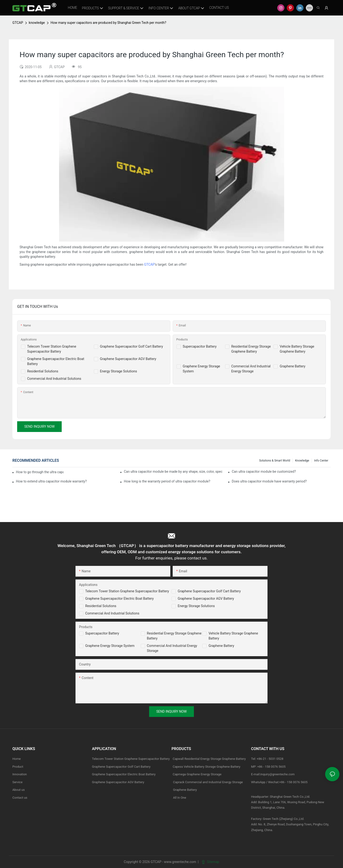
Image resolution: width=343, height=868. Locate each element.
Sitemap (210, 862)
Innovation (20, 774)
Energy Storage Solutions (119, 371)
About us (19, 790)
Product (18, 767)
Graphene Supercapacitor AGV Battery (128, 359)
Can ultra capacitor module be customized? (264, 472)
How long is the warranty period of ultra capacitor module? (167, 481)
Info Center (321, 461)
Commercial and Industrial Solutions (112, 613)
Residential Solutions (43, 371)
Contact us (20, 798)
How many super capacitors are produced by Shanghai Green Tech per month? (108, 23)
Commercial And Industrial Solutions (54, 379)
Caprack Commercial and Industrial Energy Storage (207, 782)
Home (17, 759)
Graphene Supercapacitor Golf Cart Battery (132, 346)
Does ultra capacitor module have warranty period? (269, 481)
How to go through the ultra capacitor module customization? (40, 472)
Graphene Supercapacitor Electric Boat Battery (119, 599)
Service (17, 782)
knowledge (37, 23)
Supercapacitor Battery (200, 346)
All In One (179, 798)
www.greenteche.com (180, 862)
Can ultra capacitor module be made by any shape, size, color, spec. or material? (173, 472)
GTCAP (18, 23)
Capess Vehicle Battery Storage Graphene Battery (207, 767)
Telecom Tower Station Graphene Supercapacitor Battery (127, 591)
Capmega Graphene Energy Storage (197, 774)
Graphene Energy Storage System (110, 646)
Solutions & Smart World (275, 461)
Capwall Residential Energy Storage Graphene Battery (209, 759)
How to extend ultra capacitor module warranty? (51, 481)
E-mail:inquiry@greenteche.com (273, 774)
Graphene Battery (293, 366)
